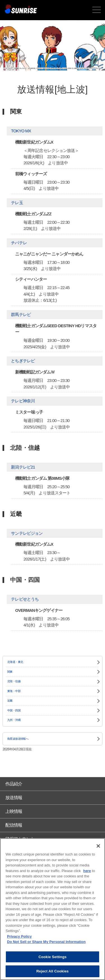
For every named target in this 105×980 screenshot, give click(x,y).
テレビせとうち (25, 599)
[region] (53, 909)
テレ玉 (17, 203)
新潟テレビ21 (23, 467)
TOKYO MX (21, 131)
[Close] (98, 846)
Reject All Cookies (53, 971)
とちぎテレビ (23, 361)
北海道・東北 (15, 662)
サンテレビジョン (27, 533)
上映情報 (14, 811)
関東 (10, 672)
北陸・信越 (14, 681)
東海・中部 (14, 691)
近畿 (10, 701)
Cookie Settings (52, 957)
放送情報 (14, 798)
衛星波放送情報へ (18, 739)
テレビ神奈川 (23, 401)
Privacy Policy (19, 936)
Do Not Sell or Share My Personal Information (46, 942)
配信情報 (14, 825)
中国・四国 (14, 710)
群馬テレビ (21, 314)
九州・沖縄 (14, 720)
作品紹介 (14, 784)
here (87, 871)
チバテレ (19, 243)
